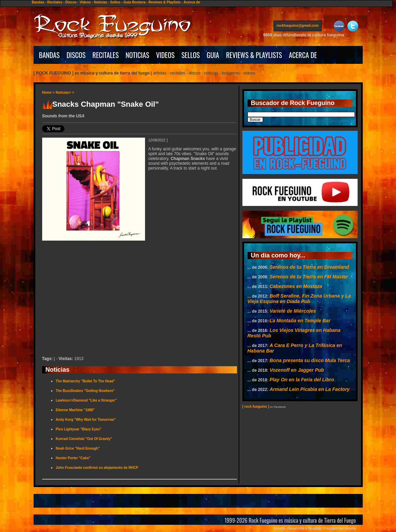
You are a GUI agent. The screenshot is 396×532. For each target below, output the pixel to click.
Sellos (115, 2)
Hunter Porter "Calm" (73, 458)
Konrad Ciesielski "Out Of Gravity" (84, 439)
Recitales (55, 2)
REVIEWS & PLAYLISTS (254, 55)
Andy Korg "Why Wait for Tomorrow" (86, 420)
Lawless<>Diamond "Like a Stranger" (86, 400)
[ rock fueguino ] (256, 407)
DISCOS (76, 55)
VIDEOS (165, 55)
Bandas (38, 2)
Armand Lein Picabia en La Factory (309, 389)
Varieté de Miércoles (293, 311)
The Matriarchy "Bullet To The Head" (86, 381)
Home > (48, 92)
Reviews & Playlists (164, 2)
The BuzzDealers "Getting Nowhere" (85, 391)
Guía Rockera (134, 2)
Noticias (101, 2)
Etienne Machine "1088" (75, 410)
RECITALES (106, 55)
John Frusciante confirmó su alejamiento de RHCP (97, 468)
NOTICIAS (137, 55)
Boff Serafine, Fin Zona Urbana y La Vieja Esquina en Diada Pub (299, 299)
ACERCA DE (303, 55)
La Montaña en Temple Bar (300, 321)
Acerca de (192, 2)
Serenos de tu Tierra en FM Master (309, 277)
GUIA (213, 55)
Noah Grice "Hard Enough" (78, 448)
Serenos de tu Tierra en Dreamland (309, 267)
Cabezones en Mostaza (296, 286)
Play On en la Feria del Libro (302, 380)
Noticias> (63, 92)
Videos (85, 2)
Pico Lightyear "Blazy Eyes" (79, 429)
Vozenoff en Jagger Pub (297, 370)
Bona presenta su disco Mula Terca (310, 360)
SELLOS (191, 55)
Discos (71, 2)
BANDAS (50, 55)
